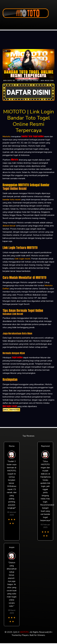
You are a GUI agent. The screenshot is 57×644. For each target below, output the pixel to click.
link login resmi (10, 406)
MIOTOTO (24, 632)
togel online (17, 357)
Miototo (15, 160)
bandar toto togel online (33, 136)
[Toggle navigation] (2, 21)
